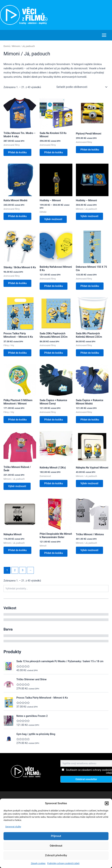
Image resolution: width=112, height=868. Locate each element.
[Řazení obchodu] (82, 87)
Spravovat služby (13, 827)
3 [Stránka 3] (23, 573)
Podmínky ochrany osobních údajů (63, 863)
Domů (7, 46)
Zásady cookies (38, 863)
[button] (107, 803)
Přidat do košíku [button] (18, 152)
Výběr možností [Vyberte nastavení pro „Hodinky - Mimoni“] (54, 220)
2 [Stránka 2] (15, 573)
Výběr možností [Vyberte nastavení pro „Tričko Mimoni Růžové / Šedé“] (17, 488)
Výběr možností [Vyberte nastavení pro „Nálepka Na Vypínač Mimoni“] (90, 485)
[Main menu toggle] (104, 35)
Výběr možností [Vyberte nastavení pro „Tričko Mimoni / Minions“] (90, 552)
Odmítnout (56, 846)
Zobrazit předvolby (56, 855)
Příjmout (56, 836)
